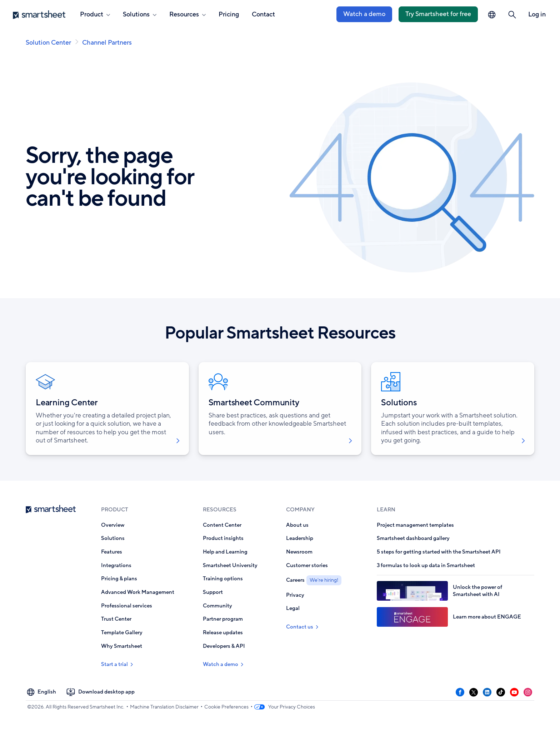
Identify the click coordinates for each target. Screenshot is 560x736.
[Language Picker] (492, 15)
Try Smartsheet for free (438, 14)
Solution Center (48, 42)
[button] (512, 15)
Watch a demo (364, 14)
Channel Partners (107, 42)
